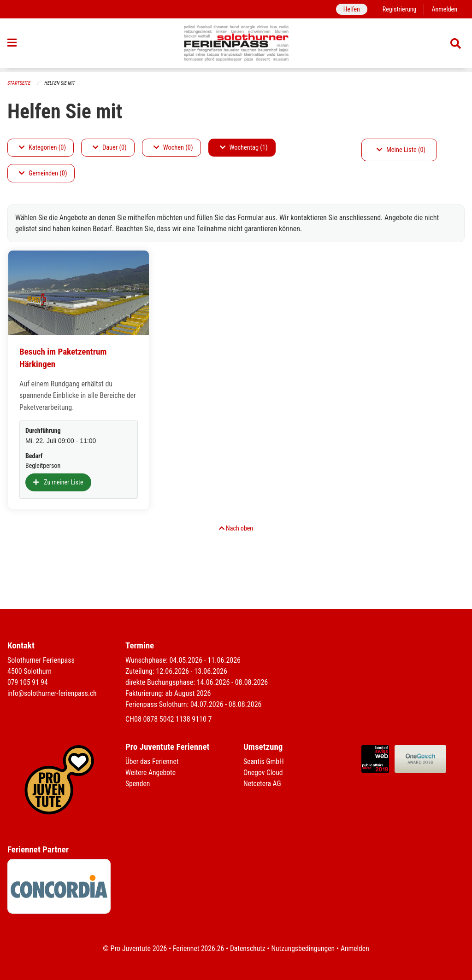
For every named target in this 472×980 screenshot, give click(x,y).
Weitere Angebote (151, 773)
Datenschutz (247, 948)
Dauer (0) (110, 148)
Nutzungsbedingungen (304, 948)
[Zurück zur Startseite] (236, 45)
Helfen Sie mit (61, 83)
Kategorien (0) (42, 148)
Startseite (19, 83)
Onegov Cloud (264, 773)
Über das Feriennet (153, 761)
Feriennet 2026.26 (197, 948)
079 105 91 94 (28, 682)
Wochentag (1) (244, 148)
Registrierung (398, 9)
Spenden (138, 784)
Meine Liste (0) (401, 150)
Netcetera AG (263, 784)
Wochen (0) (173, 148)
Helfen (350, 9)
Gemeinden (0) (43, 173)
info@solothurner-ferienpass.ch (53, 693)
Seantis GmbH (264, 761)
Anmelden (444, 9)
